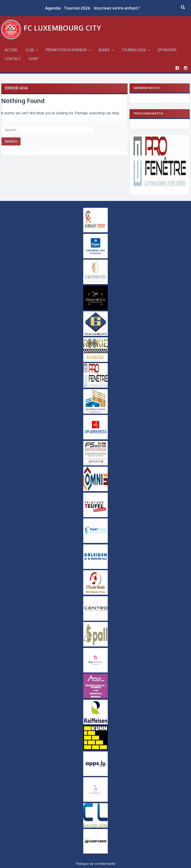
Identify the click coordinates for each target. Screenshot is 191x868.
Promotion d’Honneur (66, 50)
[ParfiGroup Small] (95, 542)
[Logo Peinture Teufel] (95, 516)
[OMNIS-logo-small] (95, 490)
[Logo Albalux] (95, 231)
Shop (33, 59)
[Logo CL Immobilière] (95, 827)
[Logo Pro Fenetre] (160, 187)
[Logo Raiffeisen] (95, 723)
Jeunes (104, 50)
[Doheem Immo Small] (95, 412)
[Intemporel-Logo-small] (95, 309)
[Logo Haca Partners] (95, 671)
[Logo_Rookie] (95, 361)
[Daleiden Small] (95, 568)
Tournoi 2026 (77, 8)
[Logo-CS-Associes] (95, 283)
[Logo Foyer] (95, 257)
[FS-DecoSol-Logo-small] (95, 464)
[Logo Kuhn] (95, 749)
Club (30, 50)
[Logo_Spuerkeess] (95, 438)
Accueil (11, 50)
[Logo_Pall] (95, 645)
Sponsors (167, 50)
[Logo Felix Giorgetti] (95, 335)
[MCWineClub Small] (95, 801)
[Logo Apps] (95, 775)
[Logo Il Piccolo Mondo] (95, 593)
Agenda (53, 8)
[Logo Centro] (95, 619)
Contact (13, 59)
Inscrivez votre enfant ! (117, 8)
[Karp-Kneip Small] (95, 852)
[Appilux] (95, 697)
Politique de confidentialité (96, 864)
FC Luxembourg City (62, 28)
